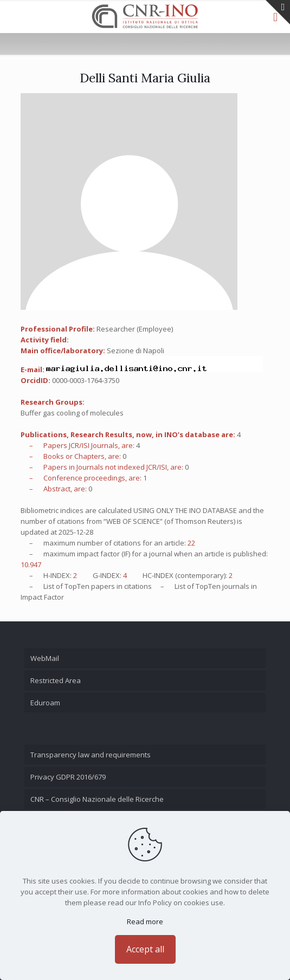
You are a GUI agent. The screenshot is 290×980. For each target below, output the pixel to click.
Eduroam (45, 703)
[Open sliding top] (278, 12)
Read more (145, 921)
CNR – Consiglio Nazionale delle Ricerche (97, 799)
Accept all (145, 949)
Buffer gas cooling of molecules (72, 413)
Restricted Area (56, 680)
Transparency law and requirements (91, 755)
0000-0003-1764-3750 (86, 380)
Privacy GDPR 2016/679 (68, 777)
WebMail (45, 658)
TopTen (77, 586)
